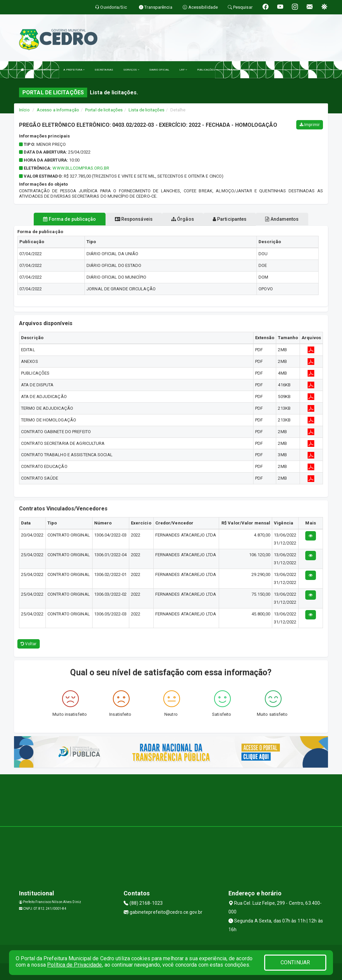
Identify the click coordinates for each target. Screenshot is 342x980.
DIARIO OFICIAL (159, 70)
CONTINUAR (295, 962)
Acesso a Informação (58, 110)
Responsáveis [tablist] (134, 219)
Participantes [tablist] (230, 219)
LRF (183, 70)
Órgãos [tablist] (183, 219)
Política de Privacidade (74, 965)
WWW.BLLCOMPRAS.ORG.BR (81, 168)
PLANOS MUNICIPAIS (242, 70)
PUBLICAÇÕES (207, 70)
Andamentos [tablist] (282, 219)
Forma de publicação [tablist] (69, 219)
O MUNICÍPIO (44, 70)
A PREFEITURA (74, 70)
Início (24, 110)
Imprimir (310, 125)
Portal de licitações (104, 110)
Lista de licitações (146, 110)
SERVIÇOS (131, 70)
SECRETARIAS (104, 70)
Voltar (29, 644)
